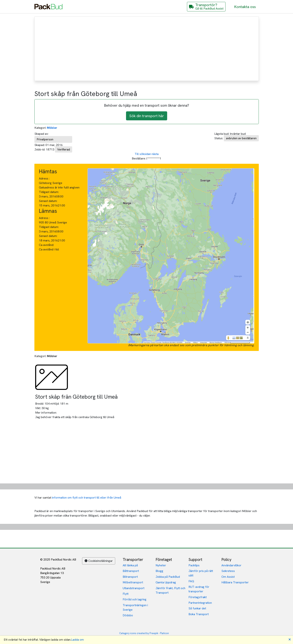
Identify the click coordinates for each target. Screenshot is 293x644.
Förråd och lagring (135, 599)
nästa (155, 154)
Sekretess (228, 571)
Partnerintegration (200, 603)
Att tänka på (130, 565)
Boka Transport (199, 614)
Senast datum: (48, 201)
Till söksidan (143, 154)
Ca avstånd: (47, 245)
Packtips (194, 565)
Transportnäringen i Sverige (135, 607)
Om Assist (228, 577)
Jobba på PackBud (168, 577)
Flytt (126, 594)
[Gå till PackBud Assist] (206, 7)
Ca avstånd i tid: (49, 249)
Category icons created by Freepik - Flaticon (144, 633)
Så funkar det (197, 608)
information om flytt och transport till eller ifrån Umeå (87, 498)
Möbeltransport (133, 582)
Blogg (159, 571)
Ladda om (77, 640)
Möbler (52, 128)
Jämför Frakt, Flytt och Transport (170, 590)
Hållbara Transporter (235, 582)
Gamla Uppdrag (166, 582)
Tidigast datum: (49, 192)
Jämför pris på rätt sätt (201, 573)
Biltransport (130, 577)
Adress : (44, 178)
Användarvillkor (231, 565)
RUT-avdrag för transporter (199, 589)
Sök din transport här (147, 116)
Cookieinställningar (99, 561)
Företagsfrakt (198, 597)
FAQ (191, 581)
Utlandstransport (134, 588)
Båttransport (131, 571)
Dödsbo (128, 615)
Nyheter (161, 565)
